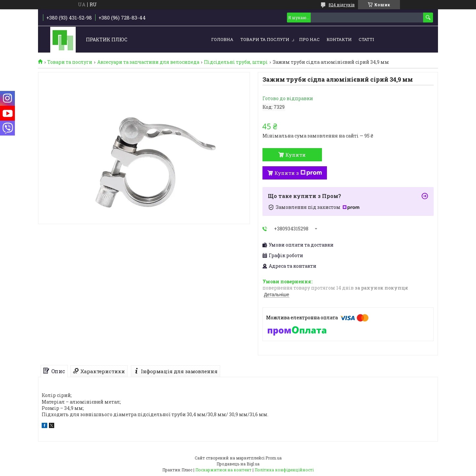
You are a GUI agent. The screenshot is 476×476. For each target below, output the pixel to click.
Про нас (309, 39)
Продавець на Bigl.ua (238, 464)
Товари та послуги (265, 39)
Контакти (339, 39)
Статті (366, 39)
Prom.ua (274, 458)
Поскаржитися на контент (223, 470)
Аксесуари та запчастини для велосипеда (148, 62)
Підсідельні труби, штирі (236, 62)
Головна (222, 39)
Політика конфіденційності (284, 470)
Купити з (298, 173)
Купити (296, 155)
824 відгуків (342, 5)
